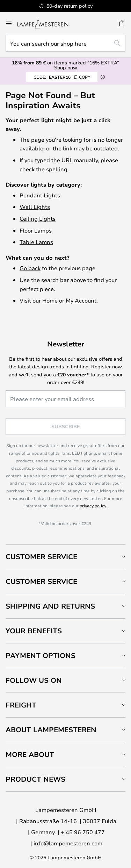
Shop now (66, 67)
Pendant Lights (40, 195)
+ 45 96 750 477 (83, 832)
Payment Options (41, 655)
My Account (81, 300)
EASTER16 (62, 77)
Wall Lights (35, 207)
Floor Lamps (36, 230)
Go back (30, 268)
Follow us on (34, 680)
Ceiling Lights (38, 218)
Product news (35, 779)
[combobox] (65, 43)
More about (30, 754)
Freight (21, 705)
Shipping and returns (50, 606)
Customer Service (41, 557)
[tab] (65, 557)
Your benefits (34, 631)
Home (50, 300)
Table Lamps (36, 242)
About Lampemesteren (51, 730)
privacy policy (93, 506)
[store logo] (47, 23)
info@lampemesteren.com (68, 843)
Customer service (41, 581)
